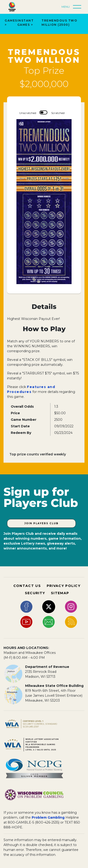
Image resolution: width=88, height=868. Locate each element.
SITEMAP (60, 593)
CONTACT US (27, 586)
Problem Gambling (48, 817)
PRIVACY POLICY (64, 586)
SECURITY (35, 593)
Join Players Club (41, 523)
